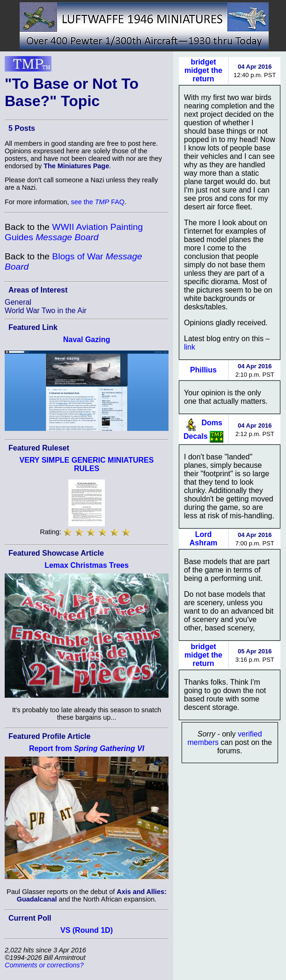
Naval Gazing (87, 340)
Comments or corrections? (44, 965)
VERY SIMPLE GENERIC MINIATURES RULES (87, 464)
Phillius (203, 370)
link (190, 347)
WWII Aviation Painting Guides (74, 232)
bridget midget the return (203, 70)
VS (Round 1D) (87, 930)
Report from (87, 748)
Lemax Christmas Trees (87, 565)
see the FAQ (98, 202)
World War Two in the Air (46, 311)
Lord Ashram (204, 539)
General (18, 302)
